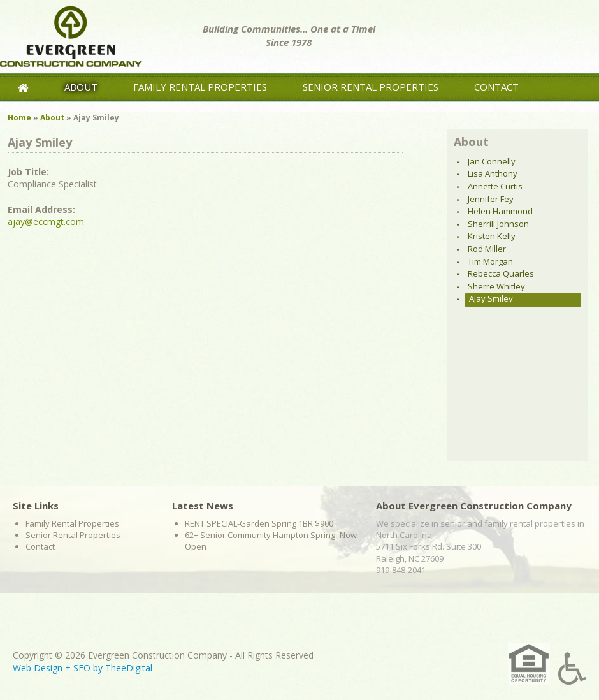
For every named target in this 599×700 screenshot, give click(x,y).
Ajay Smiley (491, 298)
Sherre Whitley (496, 286)
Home (19, 118)
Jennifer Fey (491, 199)
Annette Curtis (495, 186)
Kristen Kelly (492, 236)
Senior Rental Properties (371, 87)
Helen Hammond (500, 211)
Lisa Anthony (493, 173)
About (81, 87)
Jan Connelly (492, 161)
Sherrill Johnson (498, 224)
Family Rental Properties (200, 87)
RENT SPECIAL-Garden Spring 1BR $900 (259, 523)
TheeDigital (129, 668)
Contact (496, 87)
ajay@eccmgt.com (46, 222)
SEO (82, 668)
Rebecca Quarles (501, 273)
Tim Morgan (490, 261)
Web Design (38, 668)
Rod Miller (487, 249)
